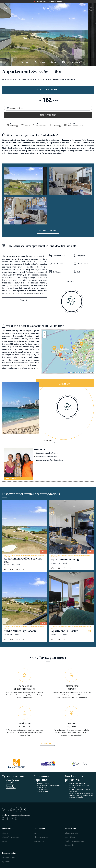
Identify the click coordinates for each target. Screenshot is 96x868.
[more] (48, 744)
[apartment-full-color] (72, 607)
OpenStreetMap (81, 373)
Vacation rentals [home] (9, 79)
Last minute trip (11, 788)
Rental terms (47, 441)
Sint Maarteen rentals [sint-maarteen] (27, 79)
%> (16, 809)
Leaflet (71, 373)
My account (6, 862)
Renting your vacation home (75, 841)
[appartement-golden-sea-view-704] (24, 536)
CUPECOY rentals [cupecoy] (44, 79)
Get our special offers (55, 2)
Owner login (69, 845)
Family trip (9, 782)
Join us (5, 841)
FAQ (35, 833)
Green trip (9, 786)
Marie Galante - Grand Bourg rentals (48, 785)
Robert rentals (42, 787)
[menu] (91, 8)
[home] (48, 8)
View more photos (48, 231)
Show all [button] (24, 300)
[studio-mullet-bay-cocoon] (24, 607)
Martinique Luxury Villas (76, 797)
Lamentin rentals (42, 791)
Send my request (48, 115)
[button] (61, 347)
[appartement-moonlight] (72, 535)
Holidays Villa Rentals (12, 780)
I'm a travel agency (8, 858)
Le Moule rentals (42, 789)
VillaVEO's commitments (11, 837)
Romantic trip (10, 784)
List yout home (70, 837)
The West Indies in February (77, 783)
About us (5, 833)
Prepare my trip (39, 841)
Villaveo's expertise (72, 833)
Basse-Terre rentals (43, 783)
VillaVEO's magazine (41, 837)
